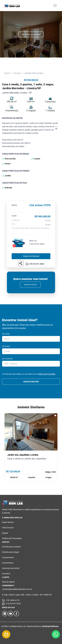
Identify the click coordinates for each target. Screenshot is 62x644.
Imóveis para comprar (11, 547)
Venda (17, 73)
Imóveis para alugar (11, 552)
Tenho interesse (31, 256)
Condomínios (8, 563)
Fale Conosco (8, 528)
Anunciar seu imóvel (11, 568)
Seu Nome (6, 334)
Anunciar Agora (30, 285)
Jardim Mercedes (34, 73)
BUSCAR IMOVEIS (31, 382)
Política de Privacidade (46, 374)
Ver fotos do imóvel (31, 34)
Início (7, 73)
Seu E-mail (6, 346)
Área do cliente (8, 582)
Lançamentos (8, 557)
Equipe (5, 533)
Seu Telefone (7, 359)
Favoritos (6, 574)
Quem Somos (8, 522)
